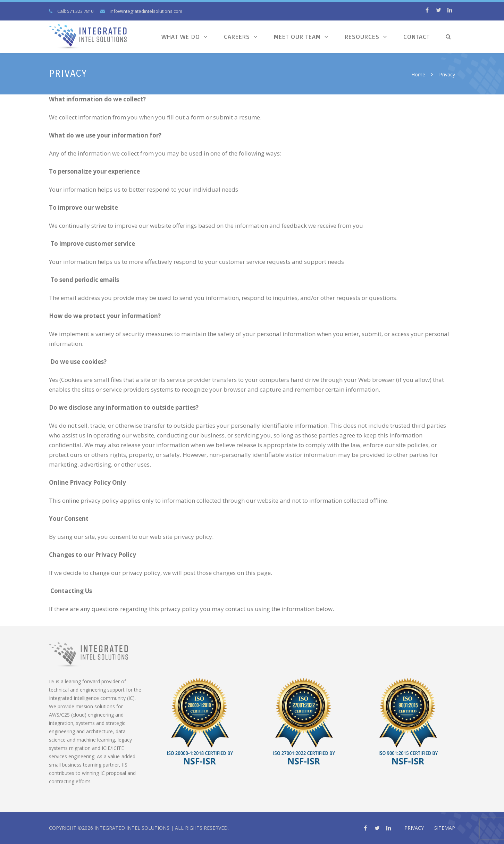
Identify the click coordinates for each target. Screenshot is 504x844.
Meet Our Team (297, 36)
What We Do (181, 36)
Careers (237, 36)
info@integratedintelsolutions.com (146, 11)
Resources (362, 36)
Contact (417, 36)
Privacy (414, 828)
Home (418, 74)
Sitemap (445, 828)
